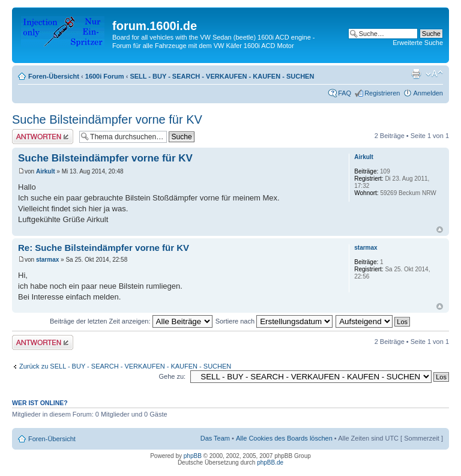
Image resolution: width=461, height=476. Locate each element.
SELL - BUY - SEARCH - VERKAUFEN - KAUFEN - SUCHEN (222, 76)
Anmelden (428, 93)
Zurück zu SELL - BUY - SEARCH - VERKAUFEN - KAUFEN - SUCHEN (125, 366)
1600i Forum (105, 76)
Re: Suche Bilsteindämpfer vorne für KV (104, 248)
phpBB (193, 456)
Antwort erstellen (43, 137)
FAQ (345, 93)
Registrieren (382, 93)
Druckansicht (416, 74)
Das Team (215, 438)
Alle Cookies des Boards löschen (284, 438)
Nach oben (440, 230)
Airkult (46, 171)
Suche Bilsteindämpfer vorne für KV (107, 119)
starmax (47, 260)
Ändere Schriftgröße (434, 74)
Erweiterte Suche (418, 43)
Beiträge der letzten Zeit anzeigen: (131, 321)
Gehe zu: (172, 376)
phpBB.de (270, 462)
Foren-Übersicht (54, 76)
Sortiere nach (274, 321)
